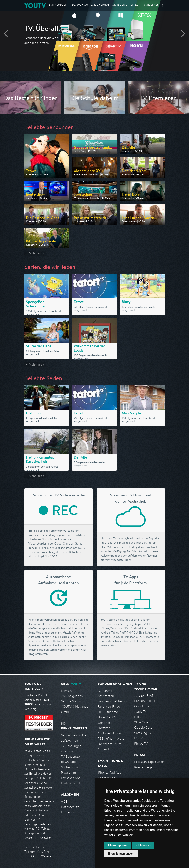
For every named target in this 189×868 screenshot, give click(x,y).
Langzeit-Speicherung (113, 701)
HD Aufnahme (108, 712)
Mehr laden (36, 253)
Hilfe (134, 6)
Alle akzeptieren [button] (118, 845)
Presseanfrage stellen (149, 762)
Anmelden (152, 6)
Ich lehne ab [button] (143, 845)
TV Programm (78, 6)
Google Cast (143, 728)
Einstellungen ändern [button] (121, 854)
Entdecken (57, 6)
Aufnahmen (100, 6)
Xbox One (141, 722)
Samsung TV (143, 733)
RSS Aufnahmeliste (111, 739)
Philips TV (141, 743)
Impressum (69, 812)
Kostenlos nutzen (73, 783)
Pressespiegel (144, 767)
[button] (163, 6)
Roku (138, 717)
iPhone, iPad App (109, 773)
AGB (64, 801)
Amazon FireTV (145, 696)
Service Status (71, 701)
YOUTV (35, 6)
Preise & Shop (71, 778)
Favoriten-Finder (109, 707)
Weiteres (118, 6)
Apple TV (141, 711)
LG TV (138, 738)
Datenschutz (70, 807)
